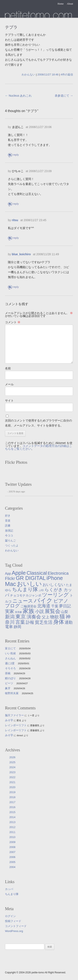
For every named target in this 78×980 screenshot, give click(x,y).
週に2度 (10, 663)
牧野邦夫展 (12, 693)
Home (61, 4)
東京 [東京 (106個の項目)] (21, 616)
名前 (8, 368)
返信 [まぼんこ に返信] (14, 155)
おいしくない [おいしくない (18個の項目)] (54, 585)
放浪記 (9, 531)
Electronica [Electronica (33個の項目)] (58, 573)
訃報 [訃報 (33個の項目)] (30, 622)
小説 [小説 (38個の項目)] (40, 611)
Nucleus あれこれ (18, 96)
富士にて (10, 648)
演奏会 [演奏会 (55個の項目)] (34, 617)
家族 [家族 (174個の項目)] (28, 611)
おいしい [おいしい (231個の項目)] (29, 584)
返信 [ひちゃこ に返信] (14, 204)
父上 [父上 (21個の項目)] (46, 617)
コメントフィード (16, 926)
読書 (8, 526)
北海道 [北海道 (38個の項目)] (44, 606)
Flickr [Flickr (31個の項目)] (10, 578)
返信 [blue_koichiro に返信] (14, 287)
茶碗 (8, 673)
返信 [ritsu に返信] (14, 238)
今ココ (9, 536)
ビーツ (9, 683)
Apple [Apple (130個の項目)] (19, 573)
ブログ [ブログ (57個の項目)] (12, 606)
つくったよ (12, 545)
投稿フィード (13, 921)
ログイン (10, 916)
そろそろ (10, 668)
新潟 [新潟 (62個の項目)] (10, 617)
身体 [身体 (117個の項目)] (59, 622)
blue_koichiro (21, 254)
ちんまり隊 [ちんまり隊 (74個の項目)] (25, 589)
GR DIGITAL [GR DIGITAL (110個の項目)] (31, 578)
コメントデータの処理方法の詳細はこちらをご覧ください (38, 447)
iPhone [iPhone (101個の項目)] (55, 578)
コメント (13, 322)
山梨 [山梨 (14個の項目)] (64, 612)
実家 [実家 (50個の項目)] (10, 611)
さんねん (10, 658)
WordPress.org (14, 931)
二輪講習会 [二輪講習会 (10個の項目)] (29, 606)
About (70, 4)
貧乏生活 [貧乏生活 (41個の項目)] (44, 622)
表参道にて (64, 96)
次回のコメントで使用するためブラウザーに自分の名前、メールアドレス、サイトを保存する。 (38, 423)
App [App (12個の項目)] (8, 574)
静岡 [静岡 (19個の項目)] (17, 627)
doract (20, 735)
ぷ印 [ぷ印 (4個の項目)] (41, 590)
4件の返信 (67, 75)
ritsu (15, 220)
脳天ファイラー (14, 715)
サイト (9, 401)
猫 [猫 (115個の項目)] (62, 616)
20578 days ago (17, 492)
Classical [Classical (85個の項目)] (37, 573)
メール (9, 384)
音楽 (8, 521)
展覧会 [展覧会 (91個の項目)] (53, 611)
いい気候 (10, 653)
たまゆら (38, 14)
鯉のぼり (10, 678)
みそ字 (9, 720)
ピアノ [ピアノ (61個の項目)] (61, 601)
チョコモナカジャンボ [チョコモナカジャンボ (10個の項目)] (26, 595)
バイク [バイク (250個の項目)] (43, 600)
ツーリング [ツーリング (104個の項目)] (55, 595)
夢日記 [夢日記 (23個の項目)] (65, 606)
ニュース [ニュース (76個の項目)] (23, 601)
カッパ (9, 889)
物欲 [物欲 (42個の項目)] (54, 617)
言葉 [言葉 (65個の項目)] (20, 622)
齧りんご (10, 541)
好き (8, 516)
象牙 (8, 688)
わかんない (28, 75)
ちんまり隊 (12, 894)
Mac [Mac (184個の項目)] (11, 584)
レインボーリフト (16, 725)
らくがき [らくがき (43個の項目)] (54, 590)
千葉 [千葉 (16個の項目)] (55, 606)
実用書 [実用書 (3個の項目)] (18, 612)
